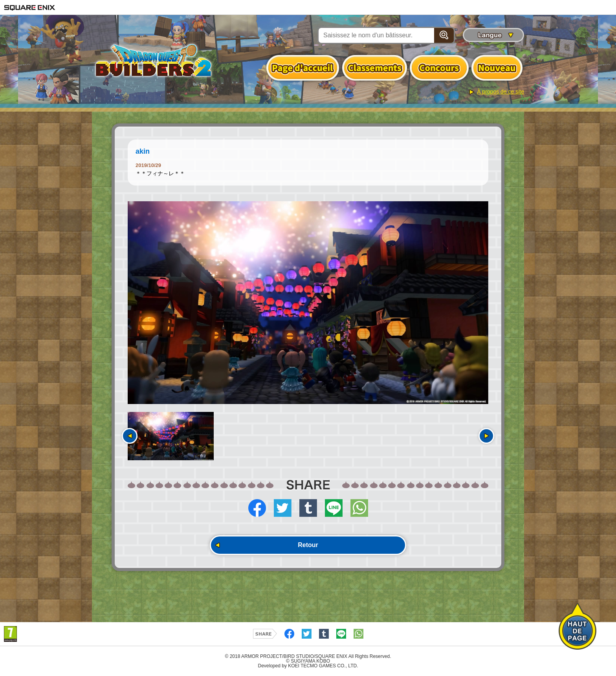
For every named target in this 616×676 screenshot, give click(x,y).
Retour (308, 545)
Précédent (130, 436)
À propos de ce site (500, 92)
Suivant (486, 436)
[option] (308, 303)
